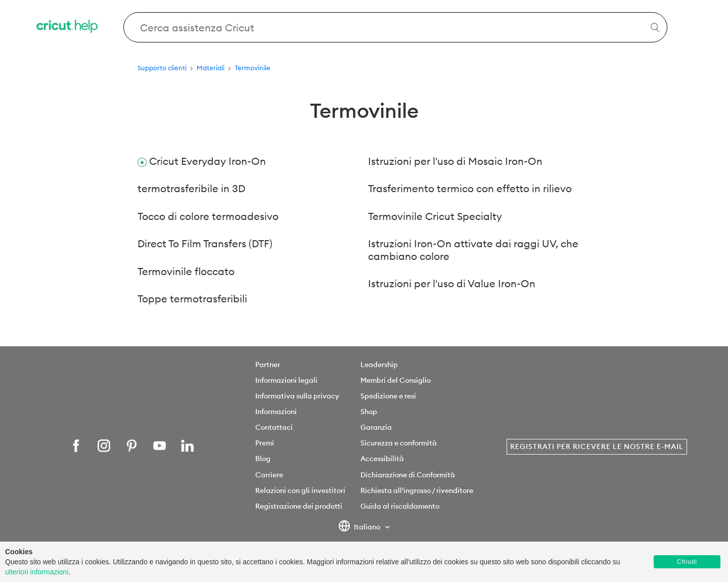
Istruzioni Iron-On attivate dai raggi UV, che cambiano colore (473, 250)
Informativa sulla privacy (297, 396)
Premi (265, 443)
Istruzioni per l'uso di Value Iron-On (452, 283)
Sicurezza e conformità (399, 443)
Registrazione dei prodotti (299, 506)
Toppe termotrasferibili (192, 299)
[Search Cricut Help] (396, 27)
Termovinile (253, 68)
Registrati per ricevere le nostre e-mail (597, 446)
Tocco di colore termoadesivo (208, 216)
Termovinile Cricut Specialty (435, 216)
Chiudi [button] (687, 562)
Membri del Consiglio (396, 380)
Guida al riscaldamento (400, 506)
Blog (263, 459)
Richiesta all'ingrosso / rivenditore (417, 490)
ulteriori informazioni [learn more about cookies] (37, 572)
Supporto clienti (162, 68)
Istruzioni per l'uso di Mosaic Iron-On (455, 161)
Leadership (379, 365)
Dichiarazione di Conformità (408, 475)
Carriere (269, 475)
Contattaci (274, 427)
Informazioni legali (286, 380)
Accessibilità (382, 459)
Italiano (360, 527)
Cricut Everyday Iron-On (208, 161)
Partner (268, 365)
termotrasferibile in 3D (191, 188)
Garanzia (376, 427)
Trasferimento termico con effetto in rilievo (470, 188)
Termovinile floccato (186, 271)
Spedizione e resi (388, 396)
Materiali (211, 68)
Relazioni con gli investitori (300, 490)
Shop (369, 412)
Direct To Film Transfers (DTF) (205, 243)
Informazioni (276, 412)
